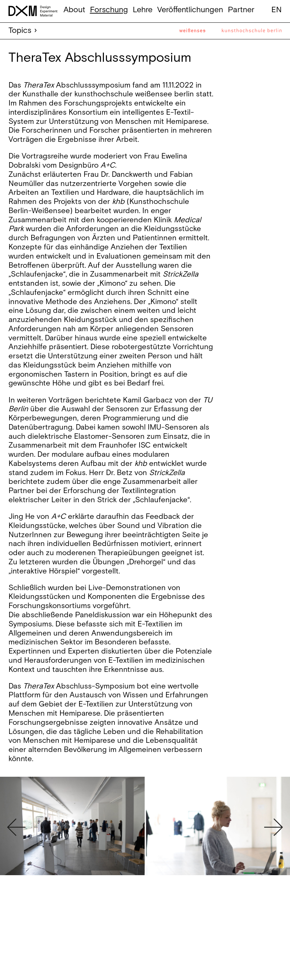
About (74, 10)
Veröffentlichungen (190, 10)
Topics (20, 31)
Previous (16, 827)
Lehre (143, 10)
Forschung (109, 10)
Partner (241, 10)
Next (274, 827)
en (276, 10)
